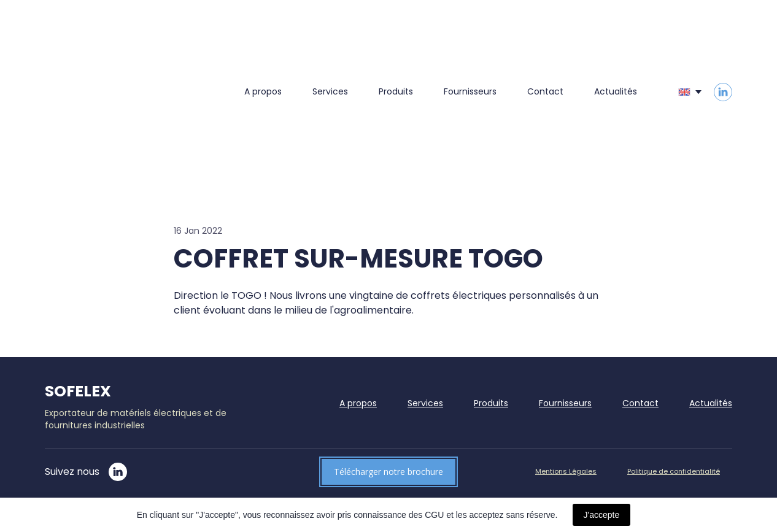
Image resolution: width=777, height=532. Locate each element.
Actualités (616, 91)
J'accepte (602, 515)
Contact (545, 91)
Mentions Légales (566, 471)
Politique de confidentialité (674, 471)
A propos (263, 91)
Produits (396, 91)
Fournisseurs (470, 91)
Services (330, 91)
